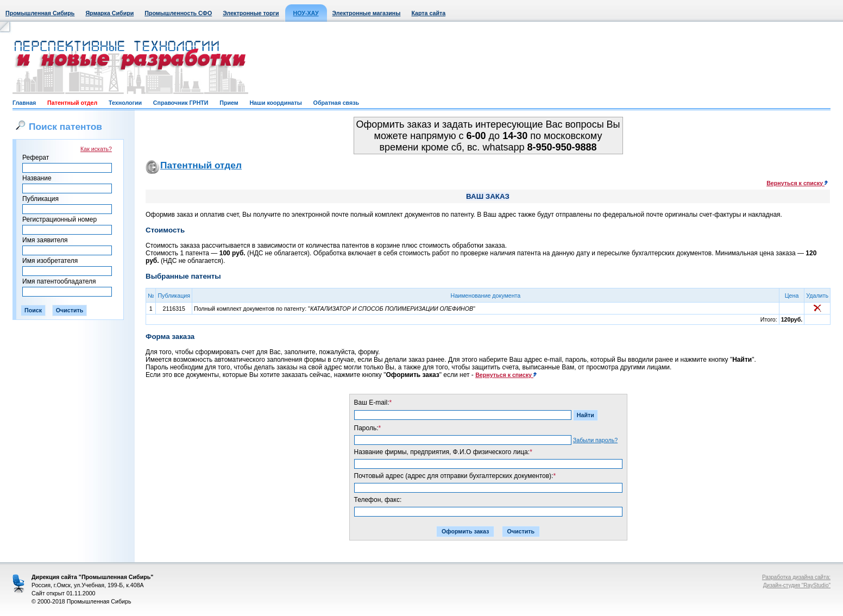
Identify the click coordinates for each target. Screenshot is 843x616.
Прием (229, 103)
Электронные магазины (367, 13)
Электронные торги (251, 13)
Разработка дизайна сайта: (796, 577)
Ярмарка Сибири (109, 13)
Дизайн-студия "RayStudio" (797, 585)
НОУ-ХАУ (306, 13)
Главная (24, 103)
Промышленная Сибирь (40, 13)
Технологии (125, 103)
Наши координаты (275, 103)
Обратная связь (336, 103)
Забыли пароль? (595, 440)
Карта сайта (428, 13)
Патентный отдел (72, 103)
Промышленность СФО (178, 13)
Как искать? (96, 149)
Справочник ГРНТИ (181, 103)
